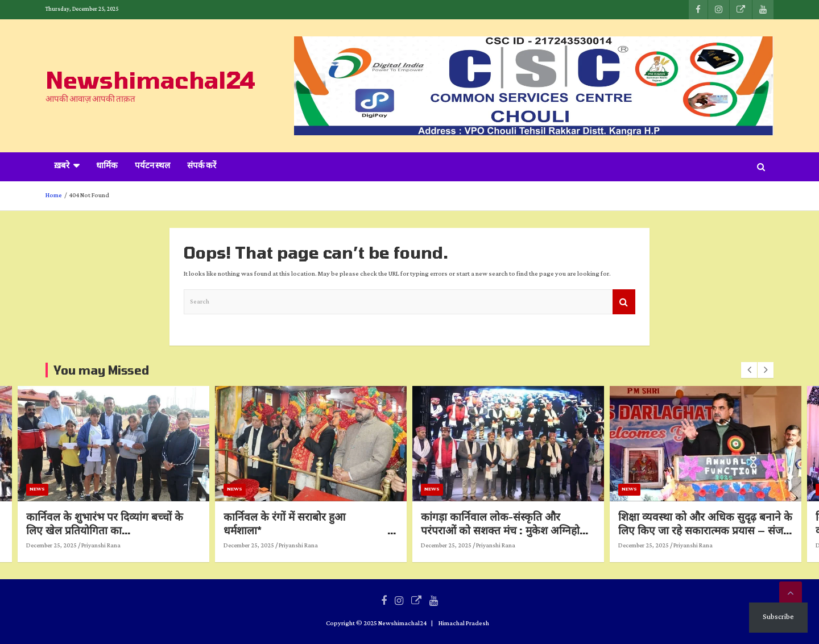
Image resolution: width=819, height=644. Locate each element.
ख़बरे (62, 167)
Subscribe (778, 617)
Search (624, 302)
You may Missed (101, 370)
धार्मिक (107, 167)
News (147, 489)
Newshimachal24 (150, 80)
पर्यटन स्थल (152, 167)
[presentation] (749, 370)
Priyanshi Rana (211, 546)
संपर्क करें (202, 167)
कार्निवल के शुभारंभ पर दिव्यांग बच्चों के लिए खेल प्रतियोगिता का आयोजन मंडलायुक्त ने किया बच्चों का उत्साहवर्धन (217, 537)
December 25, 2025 (161, 546)
